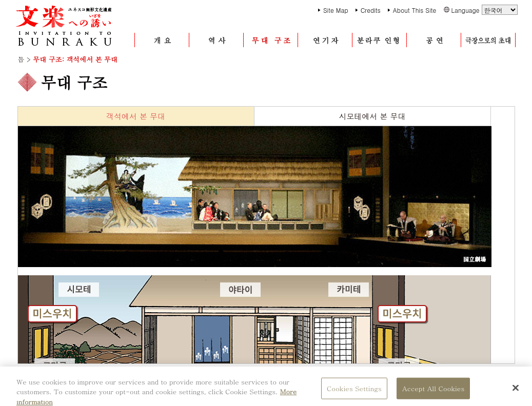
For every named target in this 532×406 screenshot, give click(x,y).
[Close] (516, 391)
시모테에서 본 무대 (372, 116)
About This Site (415, 10)
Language (484, 10)
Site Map (336, 10)
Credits (371, 10)
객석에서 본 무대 (136, 116)
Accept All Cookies (433, 392)
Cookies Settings (354, 392)
